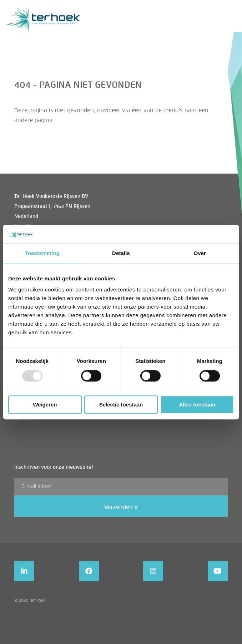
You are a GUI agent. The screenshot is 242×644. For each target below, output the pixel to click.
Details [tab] (121, 253)
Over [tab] (200, 253)
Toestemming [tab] (42, 253)
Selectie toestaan (121, 405)
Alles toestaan (197, 405)
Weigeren (45, 405)
